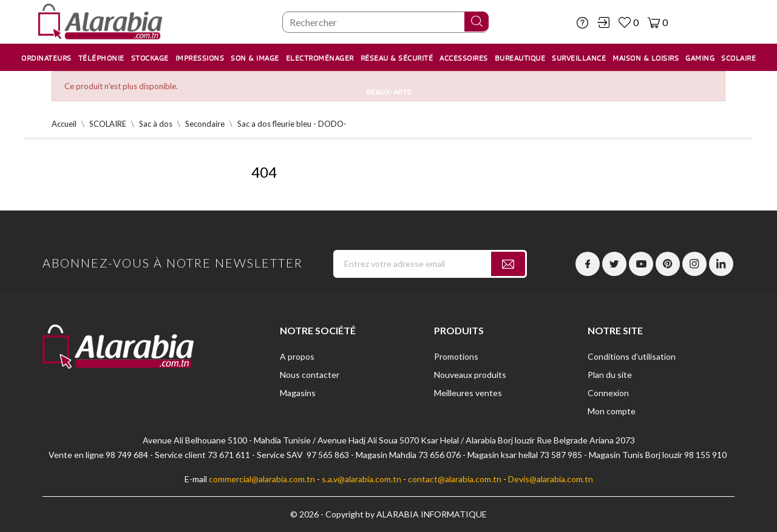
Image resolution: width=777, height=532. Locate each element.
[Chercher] (385, 22)
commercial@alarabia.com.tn (262, 479)
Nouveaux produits (470, 375)
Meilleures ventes (468, 393)
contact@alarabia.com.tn (455, 479)
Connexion (608, 393)
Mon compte (612, 411)
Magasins (298, 393)
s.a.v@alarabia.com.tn (361, 479)
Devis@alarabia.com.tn (551, 479)
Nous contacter (310, 375)
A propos (297, 356)
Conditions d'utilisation (632, 356)
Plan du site (610, 375)
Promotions (456, 356)
